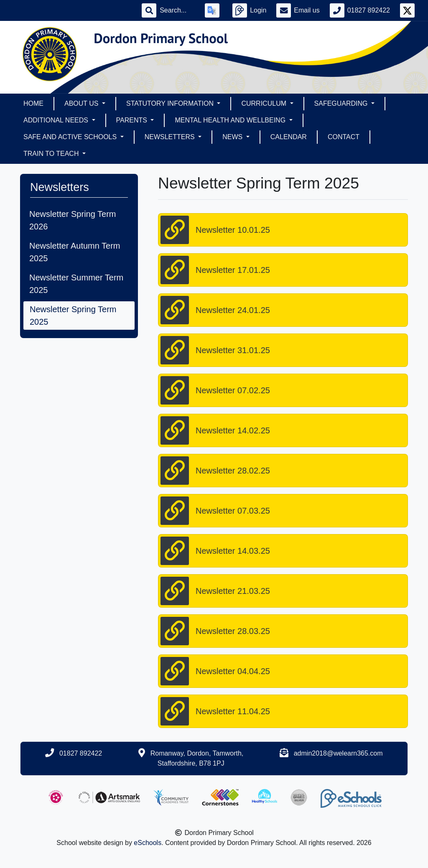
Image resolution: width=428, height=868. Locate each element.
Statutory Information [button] (171, 103)
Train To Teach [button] (52, 154)
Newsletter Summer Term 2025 (76, 284)
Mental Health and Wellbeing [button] (231, 120)
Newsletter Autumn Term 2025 (75, 252)
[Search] (177, 10)
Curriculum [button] (265, 103)
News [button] (233, 137)
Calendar (289, 137)
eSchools (148, 843)
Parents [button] (133, 120)
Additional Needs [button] (57, 120)
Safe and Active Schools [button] (71, 137)
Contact (344, 137)
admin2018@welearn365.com (338, 753)
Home (33, 103)
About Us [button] (82, 103)
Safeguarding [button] (342, 103)
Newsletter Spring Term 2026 (73, 220)
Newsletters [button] (171, 137)
